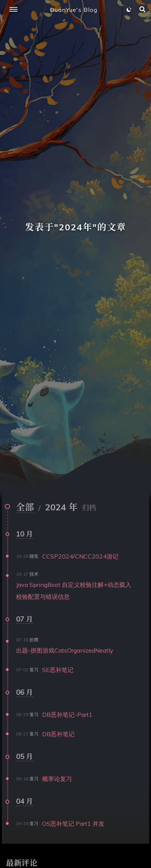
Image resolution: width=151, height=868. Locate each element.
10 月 (25, 534)
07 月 (25, 619)
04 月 (25, 801)
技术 (34, 574)
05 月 (25, 756)
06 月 (25, 692)
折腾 (34, 640)
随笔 (34, 556)
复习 (34, 670)
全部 (25, 507)
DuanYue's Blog (74, 10)
